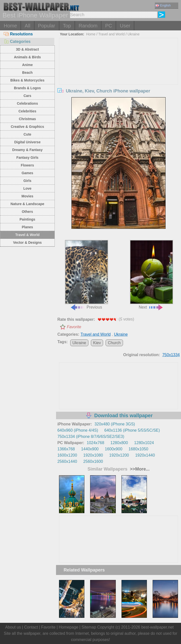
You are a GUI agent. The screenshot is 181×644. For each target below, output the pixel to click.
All (27, 26)
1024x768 (95, 443)
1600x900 (114, 449)
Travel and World (112, 34)
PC (109, 26)
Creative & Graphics (27, 127)
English (163, 5)
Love (28, 188)
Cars (27, 96)
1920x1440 (145, 455)
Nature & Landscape (27, 204)
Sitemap (89, 627)
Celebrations (28, 103)
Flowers (28, 165)
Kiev (97, 343)
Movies (27, 196)
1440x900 (90, 449)
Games (28, 173)
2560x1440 (67, 461)
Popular (47, 26)
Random (88, 26)
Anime (28, 65)
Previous (87, 275)
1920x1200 (119, 455)
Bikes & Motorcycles (28, 80)
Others (27, 212)
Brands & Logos (27, 88)
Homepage (68, 627)
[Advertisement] (119, 76)
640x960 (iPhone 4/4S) (78, 430)
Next (151, 275)
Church (114, 343)
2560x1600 (93, 461)
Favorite (74, 327)
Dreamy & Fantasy (27, 150)
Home (10, 26)
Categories (17, 41)
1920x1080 (93, 455)
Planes (27, 227)
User (125, 26)
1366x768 (66, 449)
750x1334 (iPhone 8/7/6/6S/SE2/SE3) (91, 437)
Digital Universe (27, 142)
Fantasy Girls (28, 158)
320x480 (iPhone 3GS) (115, 424)
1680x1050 (138, 449)
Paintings (28, 219)
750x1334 (171, 355)
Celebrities (27, 111)
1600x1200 (67, 455)
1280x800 (119, 443)
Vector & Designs (27, 242)
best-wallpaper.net (157, 627)
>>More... (139, 469)
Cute (27, 134)
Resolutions (18, 34)
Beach (27, 73)
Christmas (27, 119)
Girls (27, 181)
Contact (31, 627)
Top (67, 26)
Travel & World (27, 235)
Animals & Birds (27, 57)
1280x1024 (144, 443)
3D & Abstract (27, 49)
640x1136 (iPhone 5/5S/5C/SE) (132, 430)
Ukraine (133, 34)
